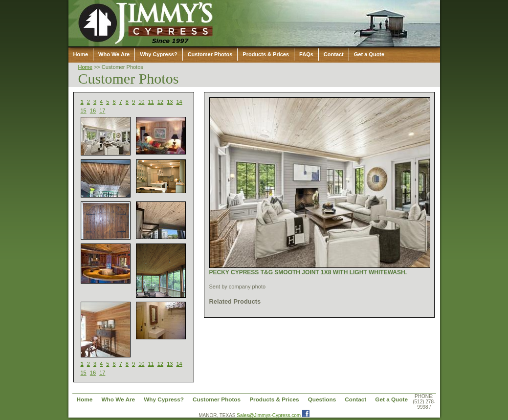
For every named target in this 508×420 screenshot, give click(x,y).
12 (160, 102)
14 (179, 102)
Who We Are (114, 54)
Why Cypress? (158, 54)
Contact (334, 54)
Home (81, 54)
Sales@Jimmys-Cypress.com (269, 415)
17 (102, 111)
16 (93, 111)
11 (151, 102)
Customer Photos (210, 54)
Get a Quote (369, 54)
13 (170, 102)
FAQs (306, 54)
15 (84, 111)
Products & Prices (266, 54)
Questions (322, 399)
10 (141, 102)
